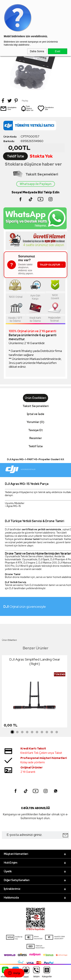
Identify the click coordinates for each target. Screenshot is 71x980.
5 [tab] (32, 732)
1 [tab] (12, 732)
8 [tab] (47, 732)
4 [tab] (27, 732)
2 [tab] (17, 732)
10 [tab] (57, 732)
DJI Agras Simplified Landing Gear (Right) (35, 661)
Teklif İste (15, 156)
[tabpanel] (35, 692)
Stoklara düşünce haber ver (33, 164)
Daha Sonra (37, 51)
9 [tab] (52, 732)
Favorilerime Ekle (46, 108)
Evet (58, 51)
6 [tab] (37, 732)
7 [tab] (42, 732)
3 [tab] (22, 732)
